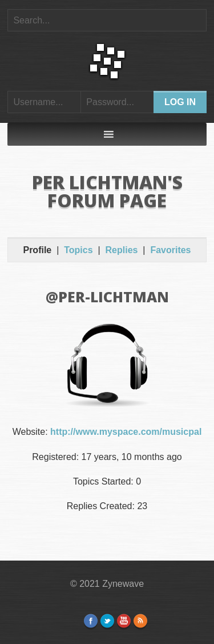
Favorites (170, 250)
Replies (122, 250)
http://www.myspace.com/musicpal (126, 432)
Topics (78, 250)
